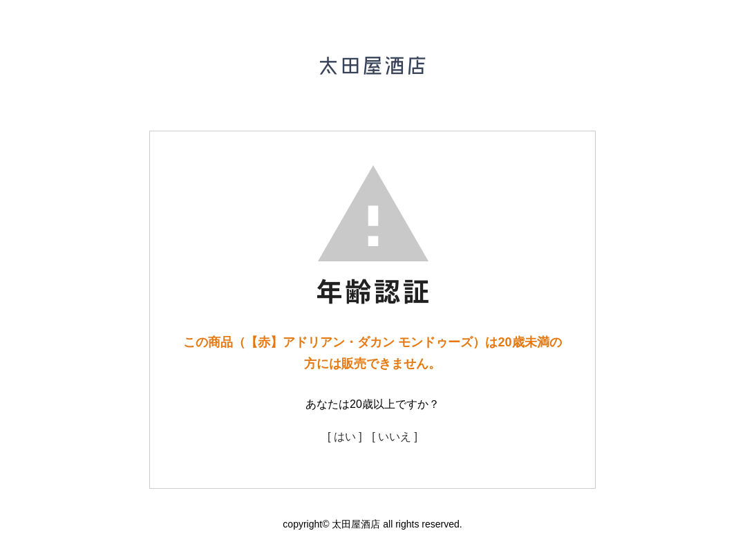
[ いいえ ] (395, 437)
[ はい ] (345, 437)
